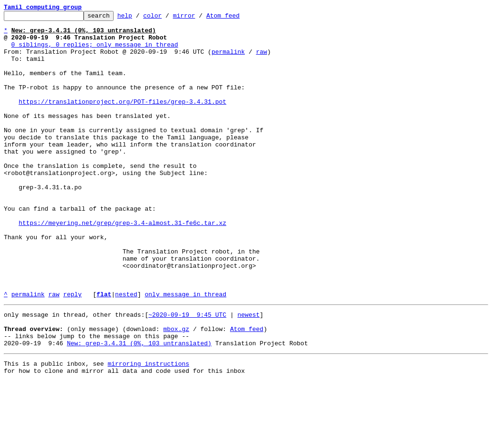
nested (126, 351)
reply (72, 351)
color (167, 18)
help (140, 18)
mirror (199, 18)
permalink (228, 60)
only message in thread (185, 351)
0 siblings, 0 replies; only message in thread (95, 51)
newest (248, 373)
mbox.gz (176, 390)
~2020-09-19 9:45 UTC (187, 373)
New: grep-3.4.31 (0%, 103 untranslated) (139, 407)
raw (261, 60)
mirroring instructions (148, 429)
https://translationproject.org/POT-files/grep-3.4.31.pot (122, 120)
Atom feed (238, 18)
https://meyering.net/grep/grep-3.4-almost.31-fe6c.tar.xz (122, 265)
